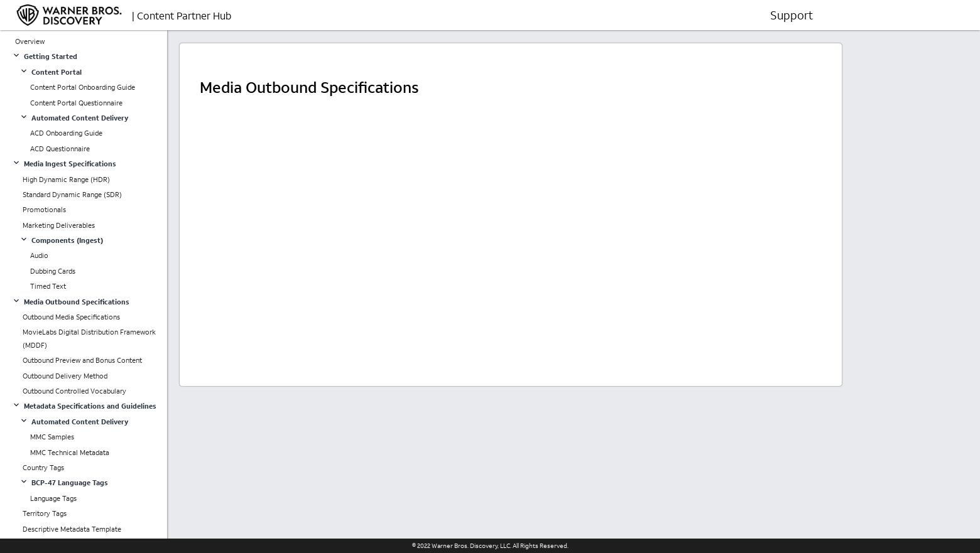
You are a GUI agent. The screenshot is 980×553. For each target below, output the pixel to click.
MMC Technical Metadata (70, 453)
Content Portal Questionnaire (76, 103)
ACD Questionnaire (60, 149)
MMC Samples (52, 437)
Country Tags (43, 468)
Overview (30, 41)
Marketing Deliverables (59, 225)
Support (792, 15)
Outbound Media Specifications (71, 317)
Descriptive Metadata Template (72, 529)
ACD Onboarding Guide (66, 133)
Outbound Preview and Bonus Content (82, 360)
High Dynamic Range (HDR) (66, 180)
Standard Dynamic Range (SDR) (72, 195)
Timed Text (48, 286)
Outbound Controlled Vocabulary (74, 391)
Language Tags (53, 498)
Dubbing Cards (53, 271)
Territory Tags (45, 513)
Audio (39, 255)
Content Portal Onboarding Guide (83, 87)
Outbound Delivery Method (65, 376)
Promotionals (44, 210)
